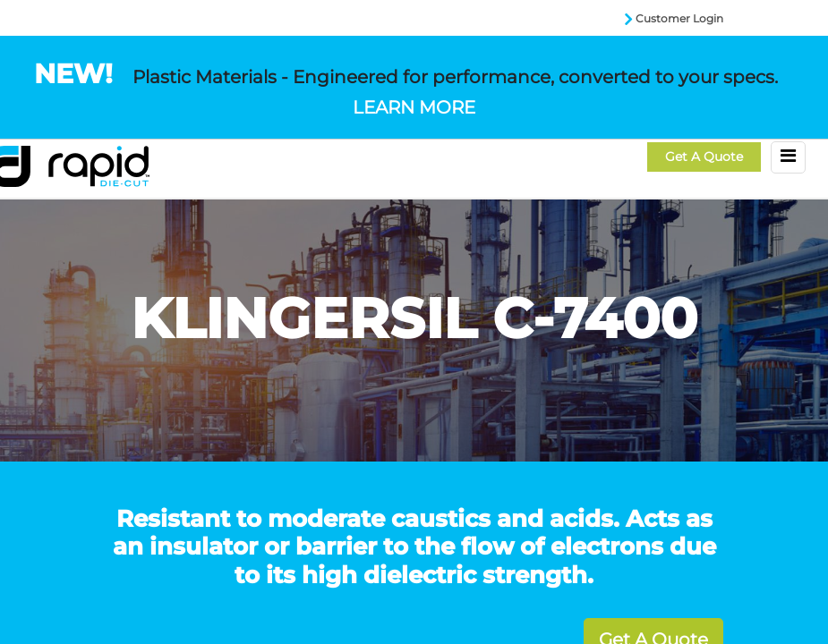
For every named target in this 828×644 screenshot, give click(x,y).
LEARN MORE (414, 107)
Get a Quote (704, 157)
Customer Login (679, 18)
